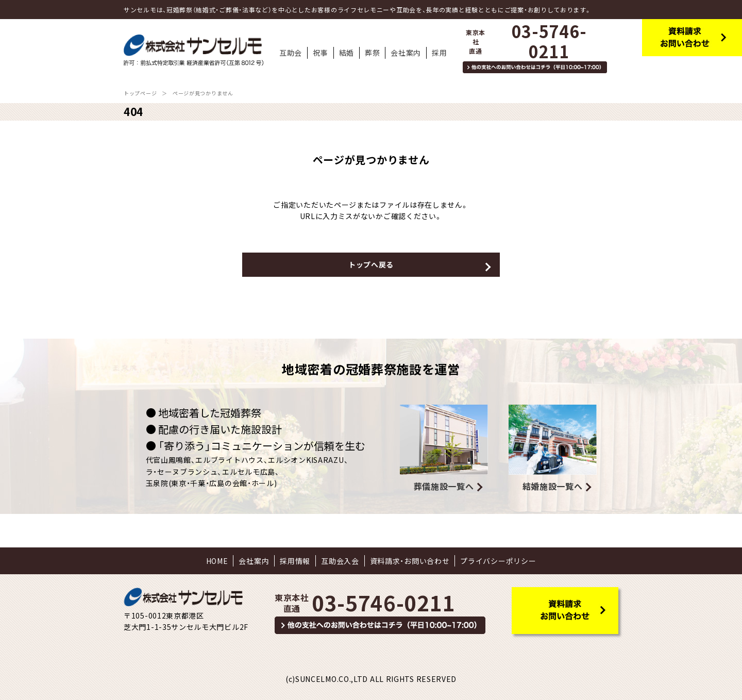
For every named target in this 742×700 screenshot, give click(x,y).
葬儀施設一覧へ (444, 486)
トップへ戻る (371, 264)
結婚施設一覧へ (553, 486)
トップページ (140, 93)
